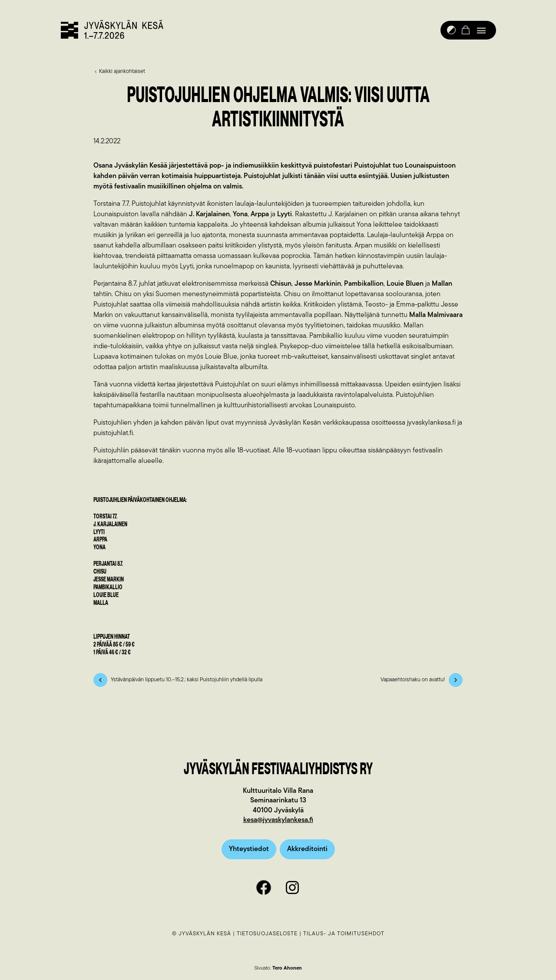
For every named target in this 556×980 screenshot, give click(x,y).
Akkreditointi (307, 850)
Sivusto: (278, 969)
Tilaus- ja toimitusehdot (344, 934)
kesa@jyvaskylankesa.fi (278, 821)
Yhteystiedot (249, 850)
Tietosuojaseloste (267, 934)
